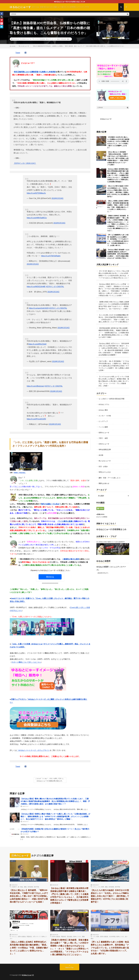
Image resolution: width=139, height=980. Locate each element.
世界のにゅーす (104, 433)
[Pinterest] (2, 20)
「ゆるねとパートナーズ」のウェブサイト (33, 750)
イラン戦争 (101, 887)
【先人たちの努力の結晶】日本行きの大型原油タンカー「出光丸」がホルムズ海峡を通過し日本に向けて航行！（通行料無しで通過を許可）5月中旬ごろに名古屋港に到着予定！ (110, 896)
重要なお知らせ (104, 483)
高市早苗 (36, 887)
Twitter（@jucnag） (20, 473)
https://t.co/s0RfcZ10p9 (37, 344)
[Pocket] (2, 23)
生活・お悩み (103, 466)
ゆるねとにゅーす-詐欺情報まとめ (111, 529)
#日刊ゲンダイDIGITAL (55, 287)
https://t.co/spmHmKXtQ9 (39, 308)
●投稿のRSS (100, 514)
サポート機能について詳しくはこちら (26, 662)
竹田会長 (63, 39)
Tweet (18, 53)
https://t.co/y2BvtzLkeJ (35, 386)
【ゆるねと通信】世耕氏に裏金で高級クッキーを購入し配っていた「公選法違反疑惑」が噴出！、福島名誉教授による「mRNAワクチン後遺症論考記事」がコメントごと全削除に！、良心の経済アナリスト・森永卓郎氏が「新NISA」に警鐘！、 (55, 817)
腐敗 (68, 39)
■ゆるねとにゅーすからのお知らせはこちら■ (70, 2)
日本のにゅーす (27, 39)
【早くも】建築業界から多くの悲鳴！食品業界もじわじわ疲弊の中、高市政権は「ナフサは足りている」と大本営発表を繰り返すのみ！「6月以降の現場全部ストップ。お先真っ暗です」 (110, 948)
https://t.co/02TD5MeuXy (36, 193)
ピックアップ (103, 421)
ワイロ (37, 39)
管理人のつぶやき (105, 472)
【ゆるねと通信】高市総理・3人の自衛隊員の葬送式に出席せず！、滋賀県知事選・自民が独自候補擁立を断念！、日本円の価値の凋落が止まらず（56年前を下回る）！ (118, 254)
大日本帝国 (112, 936)
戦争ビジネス (77, 936)
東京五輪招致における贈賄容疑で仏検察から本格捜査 (35, 72)
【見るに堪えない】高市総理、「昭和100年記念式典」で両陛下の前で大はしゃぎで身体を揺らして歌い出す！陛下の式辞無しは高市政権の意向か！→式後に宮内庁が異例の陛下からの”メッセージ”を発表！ (118, 158)
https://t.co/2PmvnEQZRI (36, 419)
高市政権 (30, 887)
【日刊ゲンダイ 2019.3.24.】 (25, 163)
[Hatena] (2, 27)
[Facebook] (2, 14)
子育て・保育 (103, 438)
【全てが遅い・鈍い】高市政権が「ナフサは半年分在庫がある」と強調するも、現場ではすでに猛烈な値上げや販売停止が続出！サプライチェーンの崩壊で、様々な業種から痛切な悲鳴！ (114, 366)
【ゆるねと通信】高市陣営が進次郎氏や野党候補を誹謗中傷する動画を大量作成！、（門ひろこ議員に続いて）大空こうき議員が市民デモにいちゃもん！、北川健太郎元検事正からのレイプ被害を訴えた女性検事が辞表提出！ (118, 175)
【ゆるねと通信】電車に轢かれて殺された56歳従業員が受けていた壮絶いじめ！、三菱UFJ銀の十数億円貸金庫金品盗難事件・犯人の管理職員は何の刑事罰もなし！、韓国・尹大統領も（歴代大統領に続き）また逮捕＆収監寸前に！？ (55, 801)
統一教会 (20, 887)
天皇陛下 (14, 887)
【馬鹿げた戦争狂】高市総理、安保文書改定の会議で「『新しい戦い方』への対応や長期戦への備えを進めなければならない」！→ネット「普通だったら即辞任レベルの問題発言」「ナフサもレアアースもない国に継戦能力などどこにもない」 (69, 947)
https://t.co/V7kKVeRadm (51, 256)
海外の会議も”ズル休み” (51, 504)
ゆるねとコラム (104, 404)
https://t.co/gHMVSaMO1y (37, 218)
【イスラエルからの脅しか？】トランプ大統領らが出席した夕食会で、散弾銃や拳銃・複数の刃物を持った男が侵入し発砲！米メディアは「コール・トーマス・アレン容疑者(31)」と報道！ (114, 381)
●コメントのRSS (102, 517)
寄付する (50, 577)
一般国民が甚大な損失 (71, 559)
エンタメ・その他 (105, 416)
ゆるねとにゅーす (106, 119)
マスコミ (14, 936)
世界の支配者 (22, 936)
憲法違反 (70, 936)
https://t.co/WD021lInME (36, 287)
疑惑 (58, 39)
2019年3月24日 (57, 198)
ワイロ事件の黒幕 (65, 521)
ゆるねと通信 (103, 410)
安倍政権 (42, 39)
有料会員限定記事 (105, 450)
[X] (2, 17)
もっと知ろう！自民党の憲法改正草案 (112, 399)
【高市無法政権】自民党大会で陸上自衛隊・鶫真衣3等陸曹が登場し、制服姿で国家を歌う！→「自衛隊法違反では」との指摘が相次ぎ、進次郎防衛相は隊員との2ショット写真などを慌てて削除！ (114, 333)
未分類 (101, 455)
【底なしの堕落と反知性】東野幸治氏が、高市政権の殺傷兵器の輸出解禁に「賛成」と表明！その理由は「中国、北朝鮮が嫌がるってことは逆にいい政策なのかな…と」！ (29, 948)
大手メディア (37, 936)
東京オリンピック (51, 39)
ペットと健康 (103, 427)
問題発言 (29, 936)
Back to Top (70, 968)
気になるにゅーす (105, 461)
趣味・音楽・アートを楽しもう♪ (110, 478)
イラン (95, 887)
